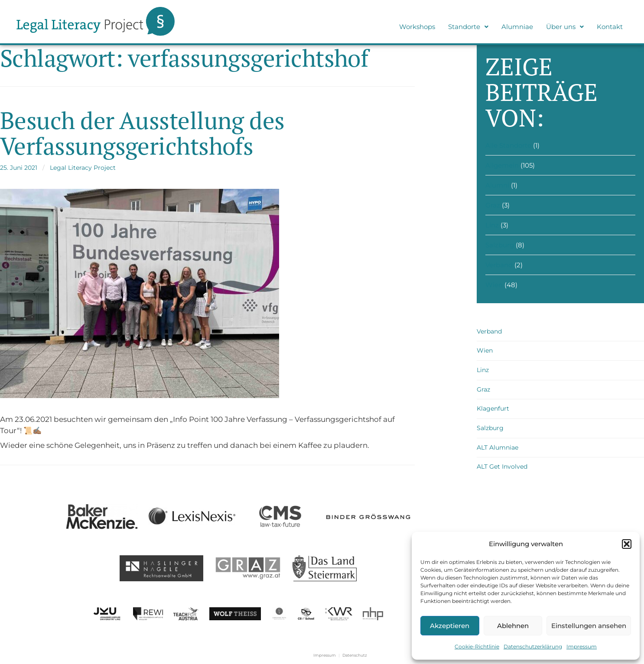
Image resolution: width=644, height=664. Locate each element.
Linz (492, 225)
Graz (493, 205)
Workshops (417, 27)
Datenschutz (355, 655)
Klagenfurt (493, 408)
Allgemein (502, 165)
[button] (627, 544)
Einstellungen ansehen (589, 626)
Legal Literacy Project (83, 168)
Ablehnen (513, 626)
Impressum (582, 646)
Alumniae (517, 27)
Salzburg (500, 245)
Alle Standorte (508, 145)
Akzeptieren (450, 626)
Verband (499, 265)
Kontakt (610, 27)
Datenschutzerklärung (533, 646)
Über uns (565, 27)
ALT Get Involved (502, 466)
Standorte (468, 27)
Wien (494, 285)
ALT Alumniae (498, 447)
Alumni (497, 185)
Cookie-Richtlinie (477, 646)
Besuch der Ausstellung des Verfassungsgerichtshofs (142, 133)
